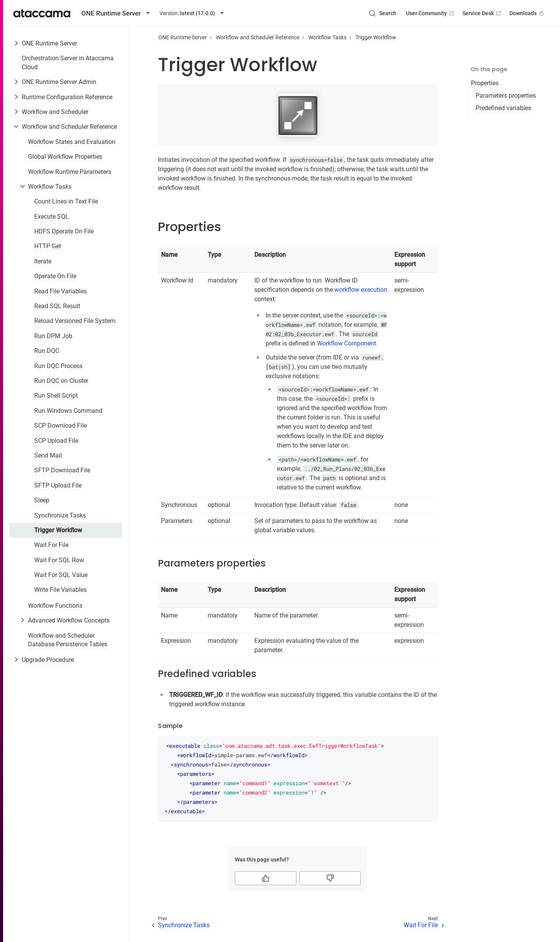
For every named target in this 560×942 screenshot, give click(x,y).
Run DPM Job (53, 336)
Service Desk (482, 13)
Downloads (527, 13)
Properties (485, 83)
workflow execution (361, 290)
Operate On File (55, 276)
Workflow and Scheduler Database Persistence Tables (68, 640)
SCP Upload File (56, 441)
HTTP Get (48, 246)
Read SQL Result (57, 306)
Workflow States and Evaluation (72, 142)
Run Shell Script (56, 396)
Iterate (43, 261)
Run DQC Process (58, 366)
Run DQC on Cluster (61, 381)
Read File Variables (60, 291)
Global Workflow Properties (65, 157)
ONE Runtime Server (49, 43)
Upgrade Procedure (48, 660)
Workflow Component (346, 343)
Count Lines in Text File (66, 201)
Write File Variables (60, 590)
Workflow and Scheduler (55, 112)
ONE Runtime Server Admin (59, 82)
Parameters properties (506, 96)
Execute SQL (52, 217)
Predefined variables (503, 108)
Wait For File (51, 545)
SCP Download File (60, 425)
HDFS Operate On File (64, 231)
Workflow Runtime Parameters (70, 172)
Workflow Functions (55, 606)
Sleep (42, 500)
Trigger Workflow (58, 530)
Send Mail (48, 455)
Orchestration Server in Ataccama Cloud (68, 62)
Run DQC (47, 351)
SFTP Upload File (58, 485)
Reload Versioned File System (75, 321)
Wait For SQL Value (61, 575)
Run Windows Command (68, 411)
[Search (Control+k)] (382, 13)
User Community (431, 13)
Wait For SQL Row (59, 560)
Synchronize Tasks (60, 515)
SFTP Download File (62, 470)
